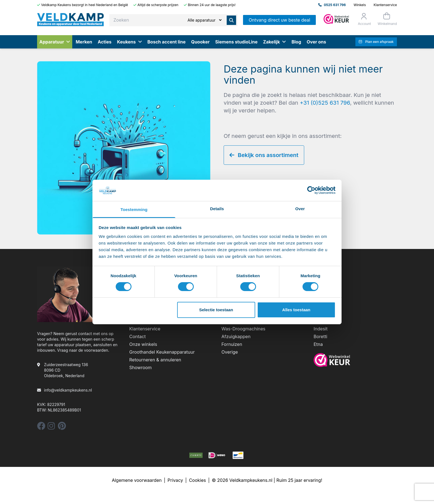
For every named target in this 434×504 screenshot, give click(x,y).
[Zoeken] (204, 20)
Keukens (130, 42)
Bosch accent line (167, 42)
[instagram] (51, 427)
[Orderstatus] (364, 19)
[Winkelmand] (387, 19)
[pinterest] (62, 427)
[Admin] (336, 19)
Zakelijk (275, 42)
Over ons (316, 42)
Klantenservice (385, 5)
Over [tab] (300, 209)
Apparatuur (55, 42)
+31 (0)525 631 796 (325, 103)
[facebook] (41, 427)
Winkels (360, 5)
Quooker (200, 42)
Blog (296, 42)
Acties (105, 42)
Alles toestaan (296, 310)
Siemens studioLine (236, 42)
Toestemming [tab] (134, 209)
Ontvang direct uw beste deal (279, 20)
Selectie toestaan (216, 310)
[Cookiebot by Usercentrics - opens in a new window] (311, 190)
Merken (84, 42)
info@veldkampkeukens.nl (68, 390)
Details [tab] (217, 209)
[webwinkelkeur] (355, 360)
